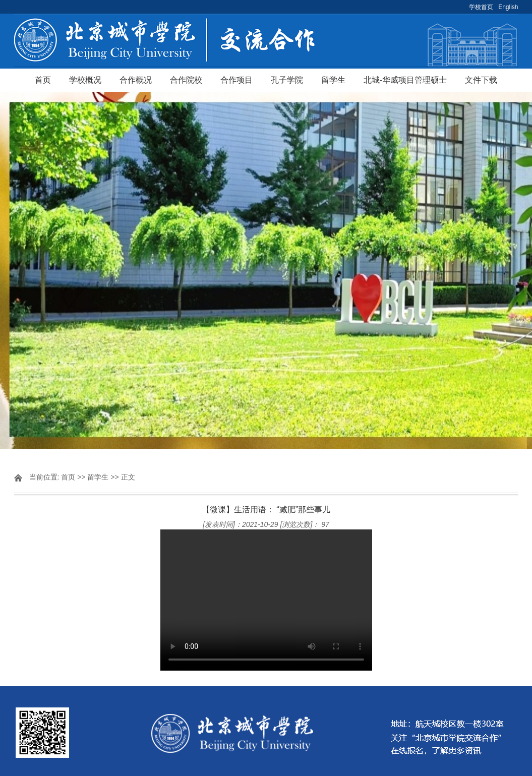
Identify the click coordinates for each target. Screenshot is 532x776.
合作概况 (136, 80)
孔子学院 (287, 80)
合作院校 (186, 80)
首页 (43, 80)
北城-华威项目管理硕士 (405, 80)
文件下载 (481, 80)
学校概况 (85, 80)
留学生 (333, 80)
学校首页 (481, 7)
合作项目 (237, 80)
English (508, 7)
